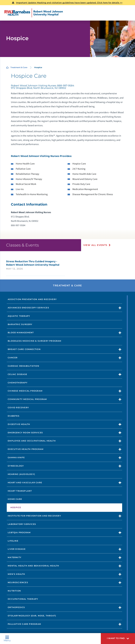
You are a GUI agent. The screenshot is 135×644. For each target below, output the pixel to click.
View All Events (95, 245)
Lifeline (13, 541)
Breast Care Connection (24, 349)
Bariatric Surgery (20, 324)
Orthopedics (16, 607)
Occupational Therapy (23, 599)
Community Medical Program (27, 399)
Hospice (16, 507)
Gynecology (16, 466)
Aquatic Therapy (19, 316)
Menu (7, 639)
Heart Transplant (20, 491)
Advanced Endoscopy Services (28, 308)
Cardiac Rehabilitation (23, 366)
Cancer (13, 358)
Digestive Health (19, 424)
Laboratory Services (22, 524)
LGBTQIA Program (19, 532)
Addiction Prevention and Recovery (32, 299)
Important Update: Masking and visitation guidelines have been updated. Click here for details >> (69, 3)
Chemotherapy (18, 383)
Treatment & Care (19, 67)
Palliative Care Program (24, 624)
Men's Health (16, 574)
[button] (118, 639)
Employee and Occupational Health (32, 441)
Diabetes (14, 416)
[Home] (34, 13)
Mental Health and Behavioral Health (33, 566)
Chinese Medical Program (25, 391)
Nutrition (14, 591)
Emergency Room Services (25, 433)
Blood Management (21, 333)
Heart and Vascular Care (25, 483)
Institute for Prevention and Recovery (34, 516)
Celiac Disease (17, 374)
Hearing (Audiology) (21, 474)
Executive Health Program (26, 449)
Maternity (15, 557)
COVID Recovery (18, 408)
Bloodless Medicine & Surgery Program (35, 341)
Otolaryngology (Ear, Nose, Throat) (32, 616)
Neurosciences (18, 582)
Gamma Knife (16, 457)
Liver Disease (17, 549)
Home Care (15, 499)
